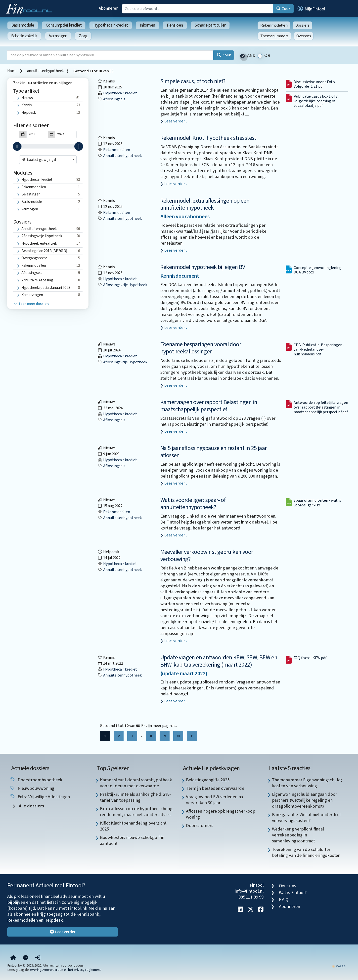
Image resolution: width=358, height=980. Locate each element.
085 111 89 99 (251, 897)
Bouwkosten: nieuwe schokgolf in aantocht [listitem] (132, 840)
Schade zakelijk (24, 36)
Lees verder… (176, 121)
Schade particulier (210, 25)
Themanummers (274, 36)
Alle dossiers (31, 806)
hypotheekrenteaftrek (39, 243)
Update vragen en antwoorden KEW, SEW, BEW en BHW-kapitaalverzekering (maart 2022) (219, 661)
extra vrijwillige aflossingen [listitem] (40, 797)
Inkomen (147, 25)
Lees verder (63, 932)
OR (267, 56)
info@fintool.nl (249, 891)
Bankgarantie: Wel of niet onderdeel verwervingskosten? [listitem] (306, 818)
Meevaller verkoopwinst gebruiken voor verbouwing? (207, 556)
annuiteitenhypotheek (45, 71)
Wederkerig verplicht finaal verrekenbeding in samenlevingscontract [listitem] (298, 835)
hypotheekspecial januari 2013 (46, 288)
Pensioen (175, 25)
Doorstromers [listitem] (200, 826)
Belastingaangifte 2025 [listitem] (208, 780)
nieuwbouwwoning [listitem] (32, 788)
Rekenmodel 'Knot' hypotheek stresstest (208, 138)
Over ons (304, 36)
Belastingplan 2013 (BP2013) (44, 251)
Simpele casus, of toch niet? (193, 81)
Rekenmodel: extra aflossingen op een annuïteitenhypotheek (205, 204)
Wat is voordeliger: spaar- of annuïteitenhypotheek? (193, 504)
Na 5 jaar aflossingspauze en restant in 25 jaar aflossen (214, 452)
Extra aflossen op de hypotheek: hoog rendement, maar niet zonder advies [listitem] (136, 812)
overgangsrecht (34, 258)
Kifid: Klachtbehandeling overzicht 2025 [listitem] (133, 826)
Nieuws (27, 98)
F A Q (284, 900)
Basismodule (23, 25)
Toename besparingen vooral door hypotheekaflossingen (201, 348)
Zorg (83, 36)
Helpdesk (29, 113)
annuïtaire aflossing (37, 280)
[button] (311, 9)
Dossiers (302, 25)
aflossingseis (32, 273)
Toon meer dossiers (31, 304)
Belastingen (31, 194)
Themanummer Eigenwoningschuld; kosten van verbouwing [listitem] (307, 783)
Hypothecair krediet (111, 25)
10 (178, 736)
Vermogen (58, 36)
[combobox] (48, 160)
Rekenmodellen (274, 25)
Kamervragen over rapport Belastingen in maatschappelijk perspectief (209, 406)
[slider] (17, 146)
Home (12, 71)
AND (251, 56)
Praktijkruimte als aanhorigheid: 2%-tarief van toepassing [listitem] (135, 797)
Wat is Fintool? (293, 893)
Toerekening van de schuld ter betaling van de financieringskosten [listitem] (306, 852)
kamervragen (32, 295)
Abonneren (108, 8)
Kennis (27, 105)
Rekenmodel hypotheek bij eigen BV (203, 267)
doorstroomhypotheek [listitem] (36, 780)
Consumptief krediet (64, 25)
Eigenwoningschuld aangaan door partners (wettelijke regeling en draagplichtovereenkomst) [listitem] (305, 800)
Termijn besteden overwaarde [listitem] (215, 788)
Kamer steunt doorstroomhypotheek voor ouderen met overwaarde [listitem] (136, 783)
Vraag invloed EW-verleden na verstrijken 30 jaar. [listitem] (214, 800)
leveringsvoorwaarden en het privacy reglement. (66, 970)
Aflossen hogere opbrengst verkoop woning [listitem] (221, 814)
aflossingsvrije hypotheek (42, 236)
